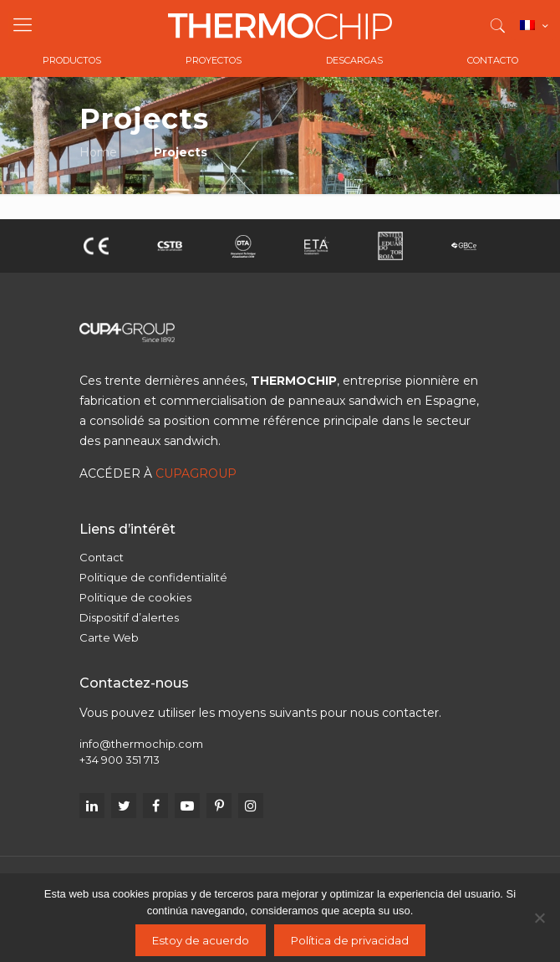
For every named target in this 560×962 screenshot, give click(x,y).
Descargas (354, 60)
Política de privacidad (350, 940)
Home (98, 152)
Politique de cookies (135, 597)
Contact (102, 557)
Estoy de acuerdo (201, 940)
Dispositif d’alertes (129, 617)
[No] (539, 918)
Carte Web (109, 637)
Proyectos (214, 60)
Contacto (493, 60)
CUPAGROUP (196, 473)
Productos (72, 60)
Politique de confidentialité (153, 577)
